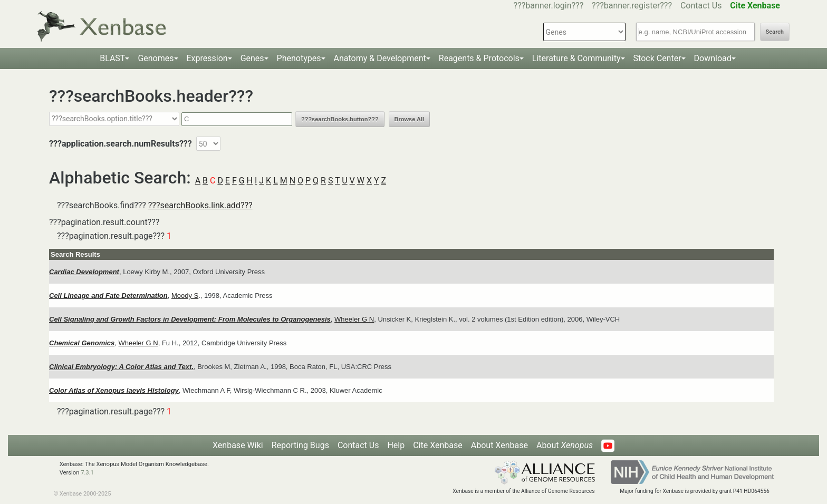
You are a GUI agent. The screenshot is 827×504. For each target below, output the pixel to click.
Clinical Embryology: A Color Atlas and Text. (121, 367)
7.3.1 (87, 473)
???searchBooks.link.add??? (200, 205)
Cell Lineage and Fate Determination (108, 295)
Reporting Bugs (300, 445)
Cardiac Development (84, 272)
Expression (207, 58)
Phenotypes (299, 58)
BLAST (112, 58)
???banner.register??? (632, 6)
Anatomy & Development (380, 58)
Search (775, 32)
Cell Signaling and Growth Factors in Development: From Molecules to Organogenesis (190, 319)
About (565, 445)
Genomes (156, 58)
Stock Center (657, 58)
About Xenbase (499, 445)
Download (713, 58)
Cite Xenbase (438, 445)
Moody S (185, 295)
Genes (252, 58)
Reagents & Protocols (479, 58)
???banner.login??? (549, 6)
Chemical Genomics (82, 343)
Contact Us (701, 6)
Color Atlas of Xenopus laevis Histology (114, 390)
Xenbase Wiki (238, 445)
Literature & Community (576, 58)
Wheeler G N (354, 319)
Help (396, 445)
